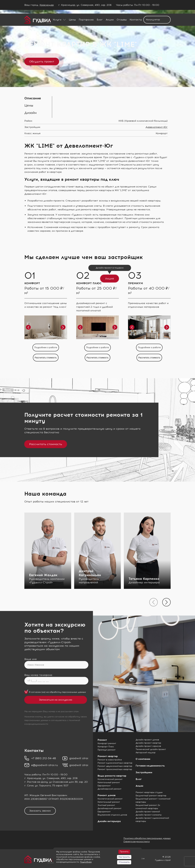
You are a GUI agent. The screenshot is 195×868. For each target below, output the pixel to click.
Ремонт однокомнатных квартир (115, 763)
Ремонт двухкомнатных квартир (115, 766)
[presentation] (153, 602)
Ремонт (102, 740)
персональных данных (74, 692)
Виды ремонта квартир (112, 776)
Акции (110, 20)
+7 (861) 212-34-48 (44, 758)
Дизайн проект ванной (148, 812)
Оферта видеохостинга (136, 842)
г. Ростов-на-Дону (36, 782)
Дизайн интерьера (109, 821)
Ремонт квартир (108, 756)
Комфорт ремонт (107, 743)
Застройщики (144, 772)
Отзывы (122, 20)
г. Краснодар (33, 778)
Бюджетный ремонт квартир (151, 796)
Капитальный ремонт (109, 782)
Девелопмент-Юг (157, 127)
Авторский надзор (146, 753)
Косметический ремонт (110, 779)
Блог (100, 20)
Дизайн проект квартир (148, 743)
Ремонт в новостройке (110, 760)
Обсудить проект (42, 62)
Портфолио (86, 20)
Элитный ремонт (106, 805)
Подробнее (86, 862)
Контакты (136, 20)
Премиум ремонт (106, 750)
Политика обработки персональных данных (147, 838)
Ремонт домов (106, 795)
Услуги (57, 20)
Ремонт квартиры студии (149, 792)
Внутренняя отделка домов (112, 815)
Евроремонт (104, 786)
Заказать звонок (40, 811)
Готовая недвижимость (150, 766)
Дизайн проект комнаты (149, 815)
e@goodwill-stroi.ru (45, 765)
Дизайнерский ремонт (109, 789)
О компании (143, 759)
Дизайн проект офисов (148, 746)
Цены (72, 20)
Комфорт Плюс (106, 747)
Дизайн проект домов (147, 740)
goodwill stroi (79, 758)
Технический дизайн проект (151, 749)
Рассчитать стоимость (46, 444)
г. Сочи (29, 786)
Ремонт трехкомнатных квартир (115, 769)
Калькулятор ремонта (153, 21)
